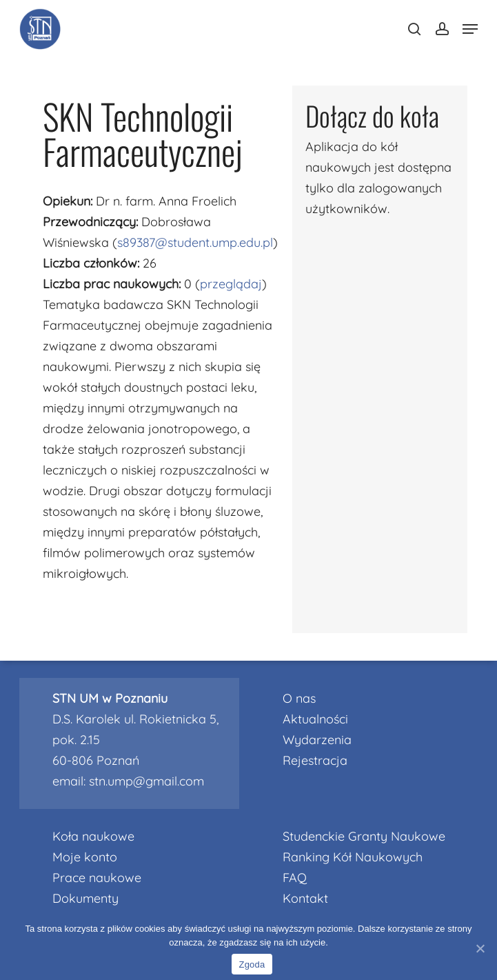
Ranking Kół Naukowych (353, 857)
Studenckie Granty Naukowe (364, 836)
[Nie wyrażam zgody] (480, 948)
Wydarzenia (317, 740)
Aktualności (315, 719)
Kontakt (305, 898)
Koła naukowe (93, 836)
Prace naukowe (97, 878)
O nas (299, 698)
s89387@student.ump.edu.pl (195, 242)
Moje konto (85, 857)
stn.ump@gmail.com (146, 781)
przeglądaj (231, 284)
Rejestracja (315, 760)
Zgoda (252, 964)
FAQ (295, 878)
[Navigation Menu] (470, 29)
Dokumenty (85, 898)
